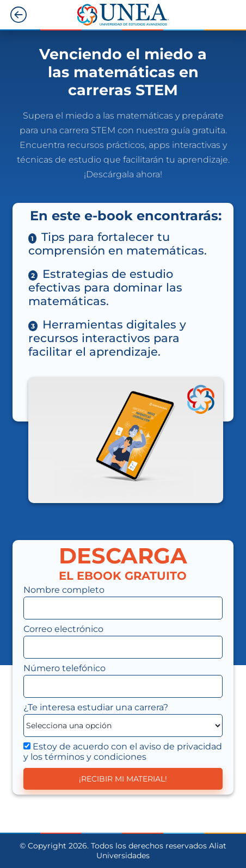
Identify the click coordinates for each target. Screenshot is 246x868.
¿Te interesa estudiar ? (96, 707)
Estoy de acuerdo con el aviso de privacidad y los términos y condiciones (123, 752)
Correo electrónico (63, 629)
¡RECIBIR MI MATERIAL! (123, 779)
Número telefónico (64, 668)
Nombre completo (64, 590)
